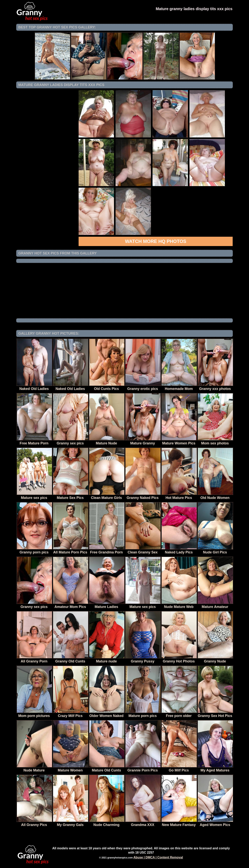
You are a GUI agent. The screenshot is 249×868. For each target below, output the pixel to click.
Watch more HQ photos (156, 241)
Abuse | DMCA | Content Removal (158, 857)
